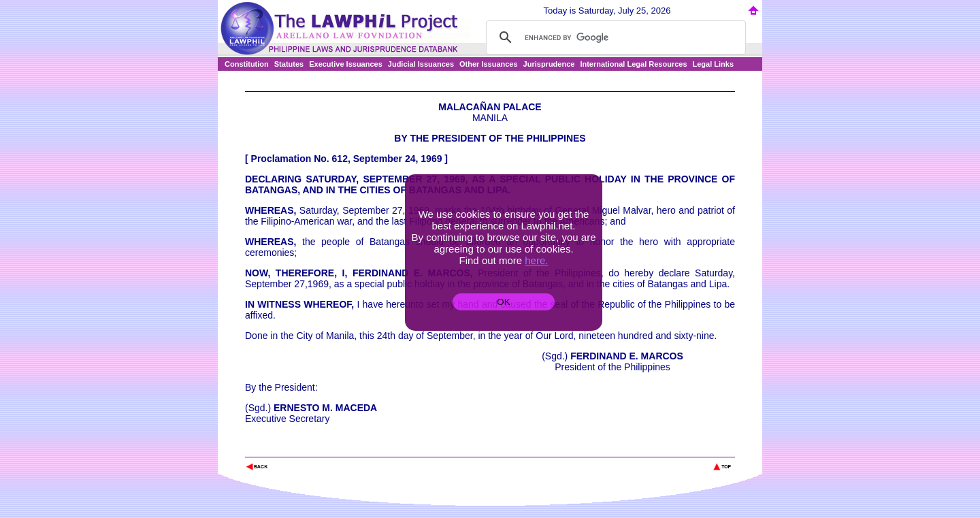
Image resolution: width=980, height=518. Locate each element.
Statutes (289, 64)
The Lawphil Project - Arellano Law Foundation (315, 448)
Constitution (247, 64)
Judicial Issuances (421, 64)
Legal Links (714, 64)
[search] (614, 37)
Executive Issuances (346, 64)
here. (536, 260)
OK (503, 302)
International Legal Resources (633, 64)
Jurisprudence (549, 64)
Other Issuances (489, 64)
